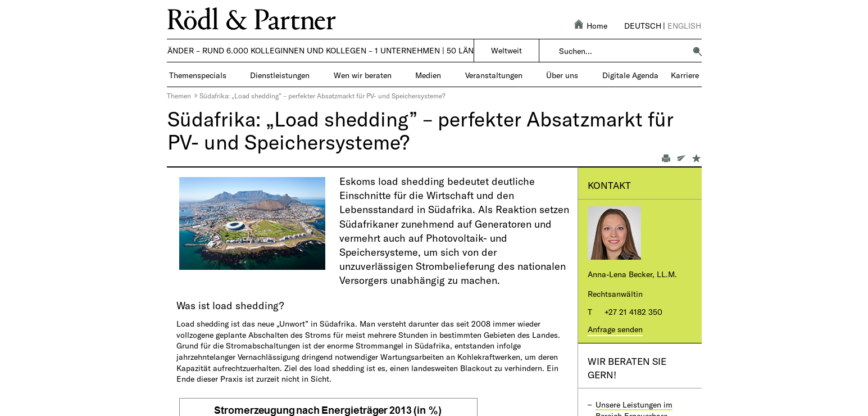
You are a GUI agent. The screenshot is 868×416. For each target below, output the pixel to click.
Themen (179, 96)
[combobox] (622, 51)
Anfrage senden (615, 329)
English (684, 26)
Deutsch (643, 26)
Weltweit (506, 50)
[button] (697, 51)
